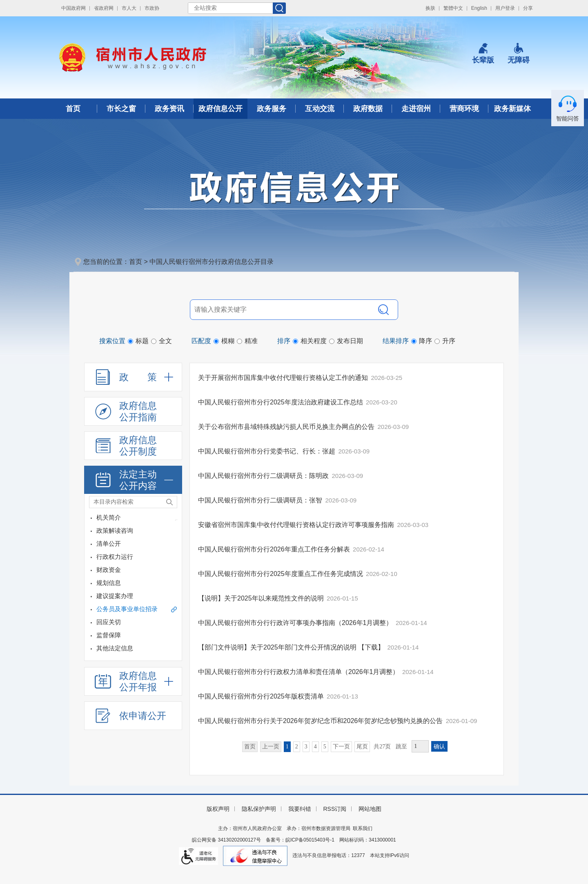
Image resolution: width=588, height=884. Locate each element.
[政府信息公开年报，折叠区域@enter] (133, 681)
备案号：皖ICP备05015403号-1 (300, 840)
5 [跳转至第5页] (325, 747)
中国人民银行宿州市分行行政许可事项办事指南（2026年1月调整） (296, 623)
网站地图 (370, 809)
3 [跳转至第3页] (306, 747)
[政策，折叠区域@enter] (133, 377)
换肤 (430, 8)
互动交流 (320, 109)
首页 (73, 109)
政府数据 (368, 109)
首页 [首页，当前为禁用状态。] (250, 747)
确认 (439, 747)
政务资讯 (169, 109)
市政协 (152, 8)
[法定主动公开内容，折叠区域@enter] (133, 480)
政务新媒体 (512, 109)
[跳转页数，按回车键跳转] (420, 746)
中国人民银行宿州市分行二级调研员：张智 (261, 500)
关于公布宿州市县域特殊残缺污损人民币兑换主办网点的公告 (287, 427)
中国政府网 (73, 8)
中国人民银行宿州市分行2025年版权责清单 (262, 696)
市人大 (129, 8)
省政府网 (104, 8)
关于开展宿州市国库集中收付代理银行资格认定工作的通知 (284, 378)
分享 (528, 8)
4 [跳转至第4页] (315, 747)
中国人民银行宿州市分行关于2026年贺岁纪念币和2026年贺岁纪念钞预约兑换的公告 (321, 721)
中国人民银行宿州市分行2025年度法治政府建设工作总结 (281, 402)
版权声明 (218, 809)
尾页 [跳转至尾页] (362, 747)
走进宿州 (416, 109)
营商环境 (464, 109)
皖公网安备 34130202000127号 (226, 840)
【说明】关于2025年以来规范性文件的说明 (262, 598)
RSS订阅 (335, 809)
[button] (483, 54)
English (479, 8)
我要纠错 (300, 809)
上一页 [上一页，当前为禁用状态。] (271, 747)
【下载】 (371, 647)
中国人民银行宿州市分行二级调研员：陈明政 (264, 476)
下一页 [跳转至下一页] (341, 747)
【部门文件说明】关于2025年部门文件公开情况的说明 (278, 647)
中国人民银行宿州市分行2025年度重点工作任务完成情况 (281, 574)
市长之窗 (121, 109)
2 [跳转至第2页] (297, 747)
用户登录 (505, 8)
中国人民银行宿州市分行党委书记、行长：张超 (267, 451)
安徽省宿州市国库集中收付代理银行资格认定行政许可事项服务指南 (297, 525)
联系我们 (363, 828)
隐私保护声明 (259, 809)
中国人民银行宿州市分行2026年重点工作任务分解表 (275, 549)
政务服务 (272, 109)
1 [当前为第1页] (287, 747)
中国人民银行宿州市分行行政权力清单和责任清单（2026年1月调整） (300, 672)
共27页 (382, 747)
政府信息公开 (220, 109)
